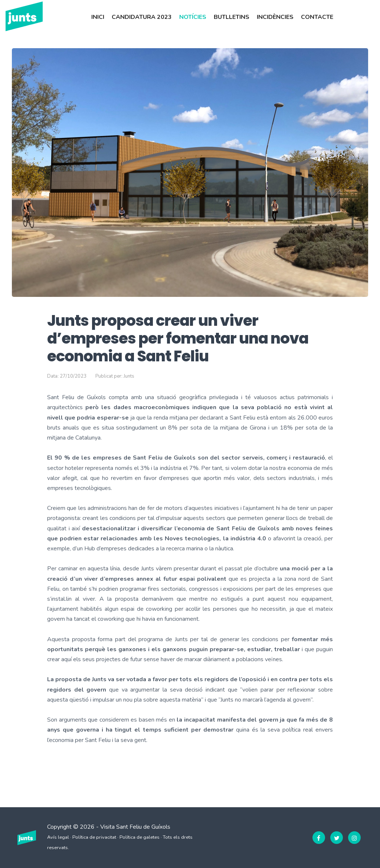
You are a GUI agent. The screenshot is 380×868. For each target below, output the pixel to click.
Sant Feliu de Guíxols (143, 827)
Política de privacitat (94, 837)
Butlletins (232, 17)
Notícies (193, 17)
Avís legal (58, 837)
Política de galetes (140, 837)
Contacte (317, 17)
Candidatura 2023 (142, 17)
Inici (98, 17)
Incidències (275, 17)
